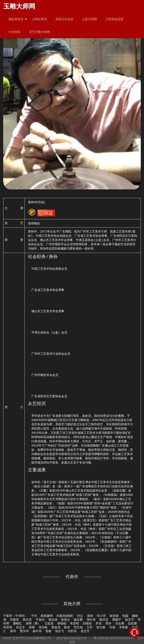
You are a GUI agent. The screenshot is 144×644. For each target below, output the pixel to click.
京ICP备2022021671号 (71, 638)
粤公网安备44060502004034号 (114, 638)
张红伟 (91, 620)
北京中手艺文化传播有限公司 (32, 638)
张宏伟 (8, 627)
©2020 (7, 638)
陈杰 (67, 627)
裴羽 (13, 631)
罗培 (99, 623)
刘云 (80, 616)
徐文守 (129, 620)
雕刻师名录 (18, 19)
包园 (125, 616)
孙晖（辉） (33, 623)
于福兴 (40, 620)
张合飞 (60, 631)
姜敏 (48, 631)
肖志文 (20, 627)
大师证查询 (39, 19)
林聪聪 (62, 623)
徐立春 (101, 627)
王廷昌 (49, 623)
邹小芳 (101, 616)
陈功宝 (104, 620)
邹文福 (78, 627)
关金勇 (120, 623)
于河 (34, 616)
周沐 (108, 623)
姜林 (90, 616)
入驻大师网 (89, 19)
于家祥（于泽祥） (15, 616)
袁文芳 (85, 631)
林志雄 (53, 620)
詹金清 (56, 627)
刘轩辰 (72, 631)
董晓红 (17, 623)
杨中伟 (37, 631)
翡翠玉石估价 (64, 19)
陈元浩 (27, 620)
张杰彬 (43, 627)
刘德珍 (87, 623)
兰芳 (90, 627)
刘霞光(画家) (65, 616)
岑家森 (124, 627)
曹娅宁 (117, 620)
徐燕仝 (65, 620)
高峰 (32, 627)
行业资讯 (15, 32)
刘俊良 (15, 620)
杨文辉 (78, 620)
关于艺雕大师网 (39, 32)
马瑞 (112, 627)
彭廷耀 (132, 623)
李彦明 (74, 623)
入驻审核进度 (114, 19)
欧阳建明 (47, 616)
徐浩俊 (114, 616)
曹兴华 (24, 631)
